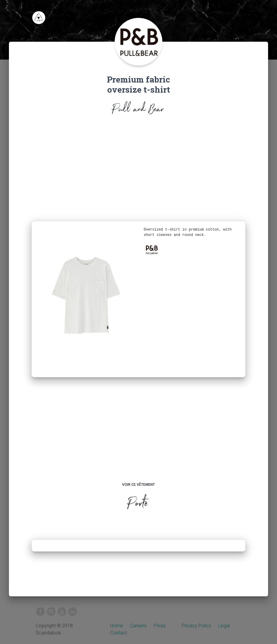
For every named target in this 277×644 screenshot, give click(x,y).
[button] (152, 250)
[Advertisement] (138, 169)
